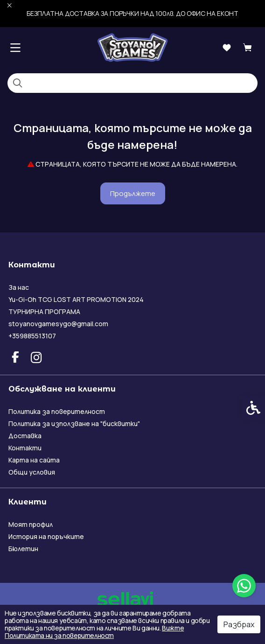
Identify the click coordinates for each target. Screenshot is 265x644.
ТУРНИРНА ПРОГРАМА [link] (44, 311)
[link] (244, 586)
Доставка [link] (25, 436)
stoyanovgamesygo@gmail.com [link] (58, 324)
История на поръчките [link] (46, 536)
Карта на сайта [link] (34, 460)
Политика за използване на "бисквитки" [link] (74, 423)
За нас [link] (19, 287)
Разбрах (239, 624)
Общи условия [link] (32, 472)
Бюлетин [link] (23, 549)
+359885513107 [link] (32, 336)
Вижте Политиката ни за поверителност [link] (94, 632)
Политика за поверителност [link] (57, 411)
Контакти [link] (25, 448)
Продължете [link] (133, 193)
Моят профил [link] (31, 524)
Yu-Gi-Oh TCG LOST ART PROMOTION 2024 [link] (76, 299)
